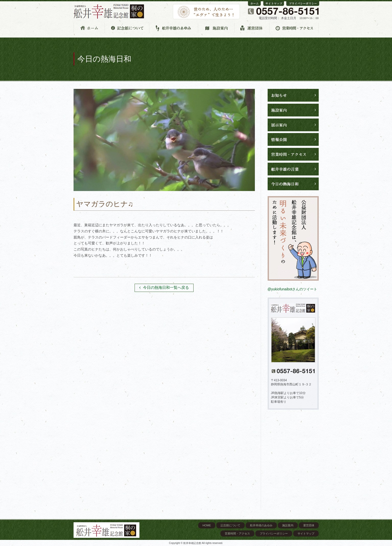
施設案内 (288, 525)
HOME (207, 525)
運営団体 (309, 525)
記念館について (230, 525)
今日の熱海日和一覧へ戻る (164, 288)
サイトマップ (306, 533)
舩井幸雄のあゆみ (261, 525)
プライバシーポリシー (274, 533)
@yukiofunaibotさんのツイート (293, 289)
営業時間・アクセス (237, 533)
